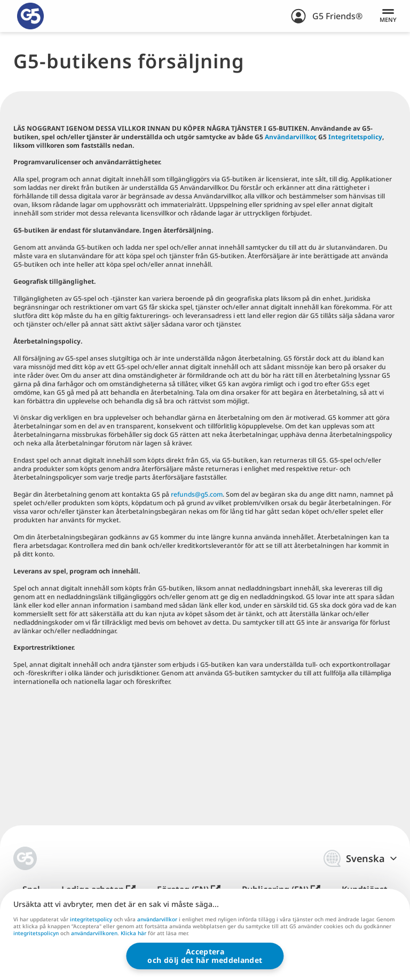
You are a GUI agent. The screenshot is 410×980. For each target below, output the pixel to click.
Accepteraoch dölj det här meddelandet (205, 956)
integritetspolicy (91, 919)
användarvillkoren (94, 934)
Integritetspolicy (355, 137)
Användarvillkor (290, 137)
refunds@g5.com (197, 494)
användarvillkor (157, 919)
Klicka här (133, 934)
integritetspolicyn (36, 934)
